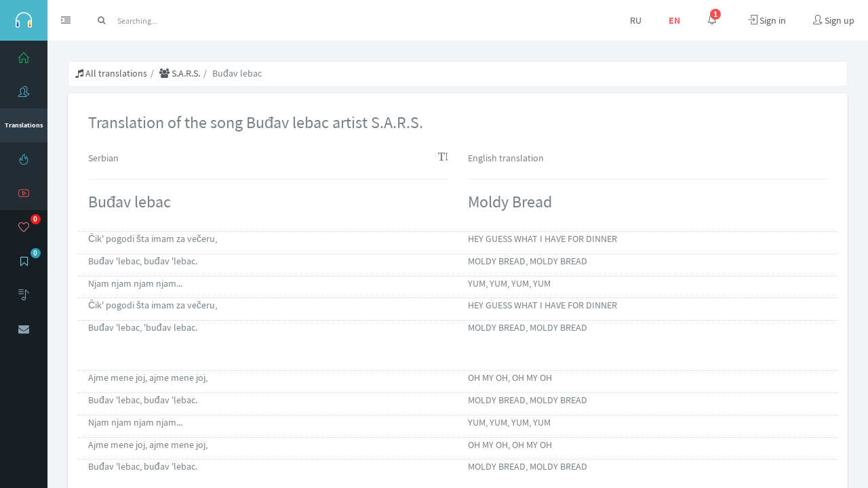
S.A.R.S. (180, 73)
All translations (111, 73)
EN (674, 20)
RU (636, 20)
